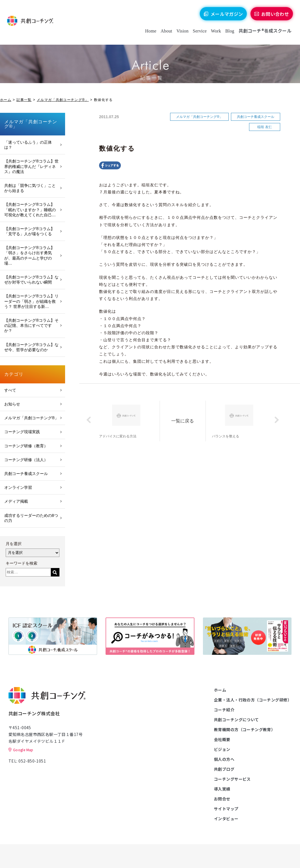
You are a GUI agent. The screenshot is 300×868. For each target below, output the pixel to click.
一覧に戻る (186, 420)
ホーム (6, 100)
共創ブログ (224, 769)
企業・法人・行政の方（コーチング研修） (253, 700)
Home (149, 34)
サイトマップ (226, 809)
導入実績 (222, 789)
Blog (228, 34)
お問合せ (222, 799)
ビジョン (222, 749)
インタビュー (226, 819)
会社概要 (222, 739)
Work (215, 34)
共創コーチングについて (236, 720)
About (165, 34)
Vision (181, 34)
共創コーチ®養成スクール (264, 33)
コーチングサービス (232, 779)
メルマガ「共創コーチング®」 (63, 100)
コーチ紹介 (224, 710)
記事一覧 (24, 100)
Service (198, 34)
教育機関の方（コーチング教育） (245, 729)
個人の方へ (224, 759)
